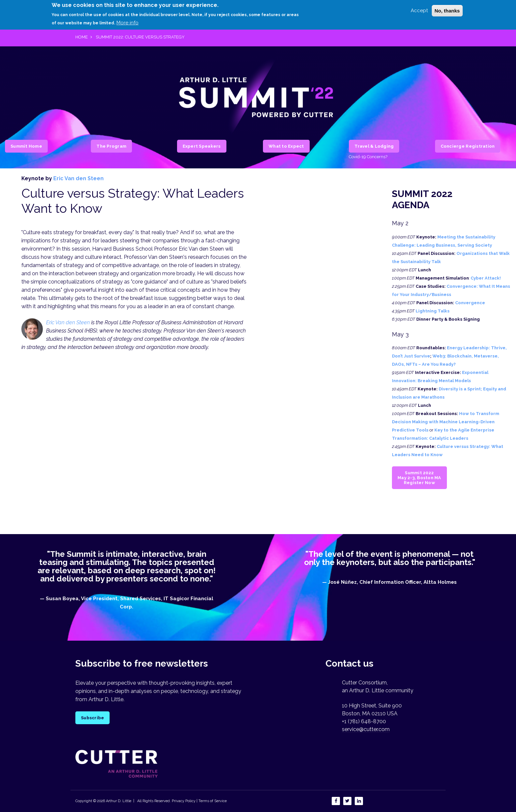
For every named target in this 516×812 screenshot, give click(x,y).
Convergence (470, 303)
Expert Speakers (202, 146)
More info (128, 20)
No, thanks (447, 8)
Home (82, 37)
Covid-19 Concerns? (368, 157)
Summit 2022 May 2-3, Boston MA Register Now (419, 478)
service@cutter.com (366, 729)
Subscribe (92, 718)
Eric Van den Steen (78, 178)
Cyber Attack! (486, 278)
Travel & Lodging (374, 146)
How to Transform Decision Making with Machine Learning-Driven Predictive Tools (446, 422)
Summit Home (26, 146)
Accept (419, 8)
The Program (111, 146)
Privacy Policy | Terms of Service (199, 801)
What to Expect (286, 146)
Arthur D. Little (118, 801)
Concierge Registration (468, 146)
